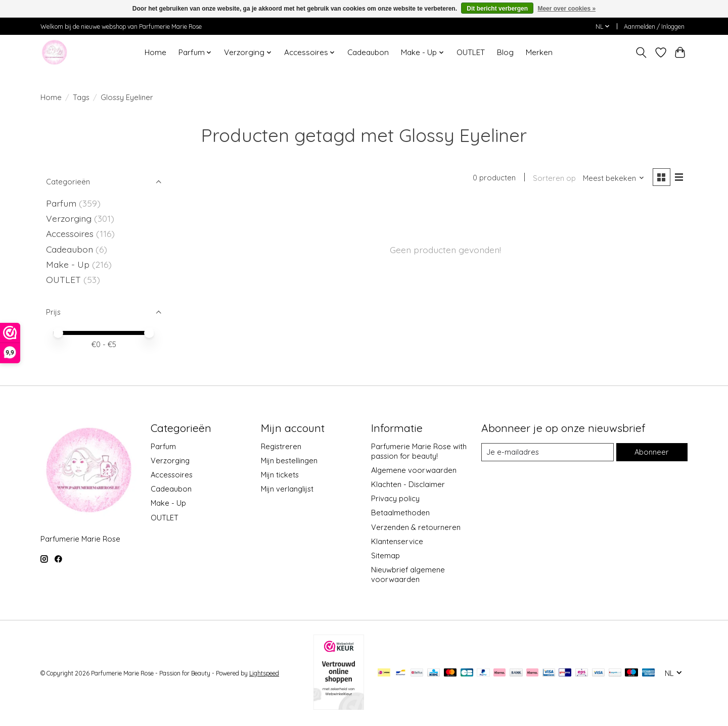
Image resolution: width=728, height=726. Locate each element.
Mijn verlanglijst (287, 489)
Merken (539, 52)
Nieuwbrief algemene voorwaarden (408, 574)
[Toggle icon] (641, 53)
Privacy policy (395, 498)
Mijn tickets (280, 475)
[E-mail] (548, 452)
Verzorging (70, 218)
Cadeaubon (368, 52)
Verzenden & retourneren (416, 527)
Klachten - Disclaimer (408, 484)
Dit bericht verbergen (497, 9)
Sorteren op (554, 178)
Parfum (61, 203)
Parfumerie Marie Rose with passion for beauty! (419, 451)
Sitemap (385, 555)
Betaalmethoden (400, 513)
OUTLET (471, 52)
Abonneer (652, 452)
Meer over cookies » (566, 9)
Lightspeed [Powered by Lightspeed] (264, 673)
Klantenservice (397, 541)
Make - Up (69, 264)
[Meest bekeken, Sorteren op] (614, 178)
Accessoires (71, 233)
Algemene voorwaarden (414, 470)
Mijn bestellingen (289, 461)
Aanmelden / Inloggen (654, 27)
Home (155, 52)
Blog (505, 52)
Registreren (281, 446)
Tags (81, 97)
